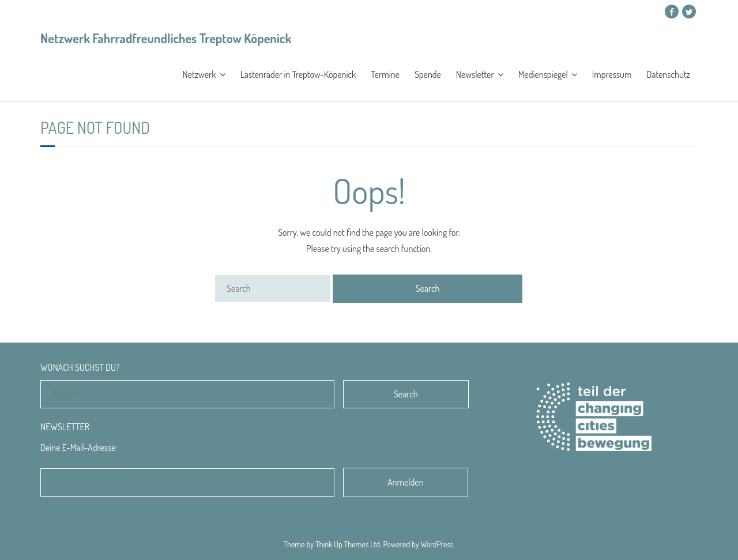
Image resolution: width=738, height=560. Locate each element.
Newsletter (475, 74)
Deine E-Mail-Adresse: (79, 448)
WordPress (437, 544)
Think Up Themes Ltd (348, 544)
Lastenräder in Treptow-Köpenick (298, 74)
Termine (385, 74)
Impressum (612, 74)
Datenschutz (669, 74)
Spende (428, 74)
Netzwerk (199, 74)
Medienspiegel (543, 74)
